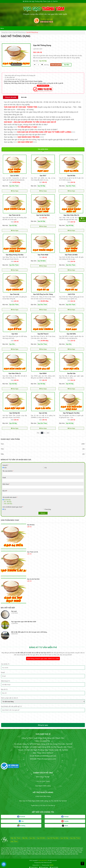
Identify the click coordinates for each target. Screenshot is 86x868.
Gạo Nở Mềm (42, 261)
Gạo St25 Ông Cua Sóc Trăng (43, 294)
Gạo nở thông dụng (19, 32)
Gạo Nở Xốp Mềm (53, 838)
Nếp (2, 454)
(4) (84, 449)
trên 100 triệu (8, 504)
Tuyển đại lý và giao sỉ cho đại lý (43, 805)
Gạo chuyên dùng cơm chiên (19, 611)
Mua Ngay (15, 191)
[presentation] (15, 717)
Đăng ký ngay (43, 725)
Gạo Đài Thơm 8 (43, 334)
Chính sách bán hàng (43, 796)
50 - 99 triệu (8, 502)
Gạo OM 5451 (71, 334)
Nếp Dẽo (25, 838)
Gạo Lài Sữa (43, 413)
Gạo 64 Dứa (71, 176)
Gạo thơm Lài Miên (71, 255)
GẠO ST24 (71, 294)
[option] (16, 55)
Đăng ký (43, 513)
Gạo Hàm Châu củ (15, 373)
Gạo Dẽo (12, 344)
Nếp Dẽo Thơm (16, 838)
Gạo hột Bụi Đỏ (15, 413)
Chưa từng (48, 509)
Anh (5, 468)
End (48, 433)
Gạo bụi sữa (71, 373)
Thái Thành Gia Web (46, 862)
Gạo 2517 (43, 176)
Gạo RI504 (43, 373)
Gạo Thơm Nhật (43, 255)
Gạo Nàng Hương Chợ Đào (15, 255)
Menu (2, 28)
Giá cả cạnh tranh (43, 781)
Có (5, 509)
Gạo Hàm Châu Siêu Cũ (71, 215)
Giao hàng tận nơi (43, 776)
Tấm (2, 449)
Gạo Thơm (14, 841)
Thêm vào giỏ (56, 65)
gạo (10, 32)
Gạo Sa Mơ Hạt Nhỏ (43, 215)
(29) (83, 444)
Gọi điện (67, 65)
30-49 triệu (7, 500)
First (38, 433)
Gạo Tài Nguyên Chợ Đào (71, 413)
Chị (46, 468)
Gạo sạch (14, 621)
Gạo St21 (15, 334)
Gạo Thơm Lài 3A (15, 215)
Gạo (2, 444)
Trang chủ (4, 32)
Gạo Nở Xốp (43, 61)
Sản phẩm (82, 219)
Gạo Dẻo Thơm (14, 186)
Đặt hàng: (47, 65)
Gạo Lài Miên (15, 176)
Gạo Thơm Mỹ (15, 294)
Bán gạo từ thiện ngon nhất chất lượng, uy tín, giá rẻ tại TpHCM (43, 801)
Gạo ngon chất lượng (43, 785)
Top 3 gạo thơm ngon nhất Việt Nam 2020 (24, 632)
